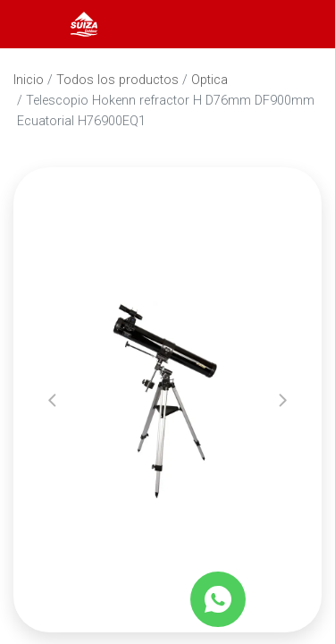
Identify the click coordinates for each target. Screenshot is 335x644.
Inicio (29, 80)
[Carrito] (297, 24)
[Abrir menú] (38, 24)
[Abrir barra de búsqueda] (249, 24)
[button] (52, 400)
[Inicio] (84, 23)
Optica (209, 80)
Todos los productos (117, 80)
